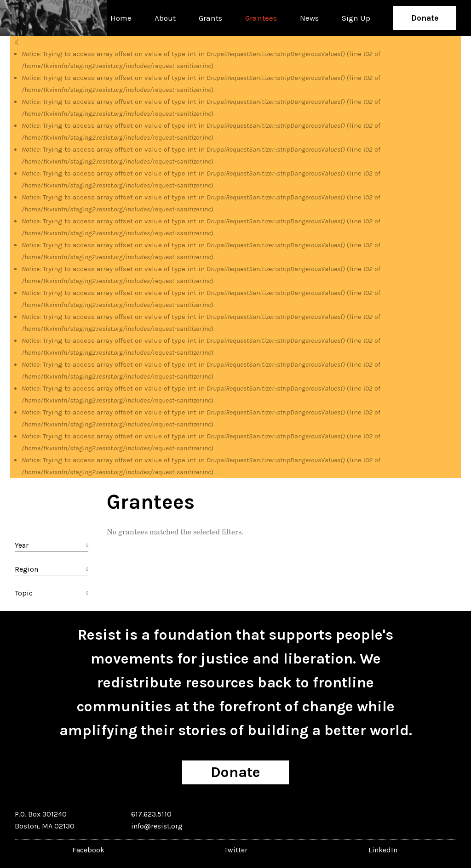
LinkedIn (383, 850)
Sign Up (356, 18)
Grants (210, 18)
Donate (425, 18)
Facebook (88, 850)
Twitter (236, 850)
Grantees (261, 18)
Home (121, 18)
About (165, 18)
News (309, 18)
